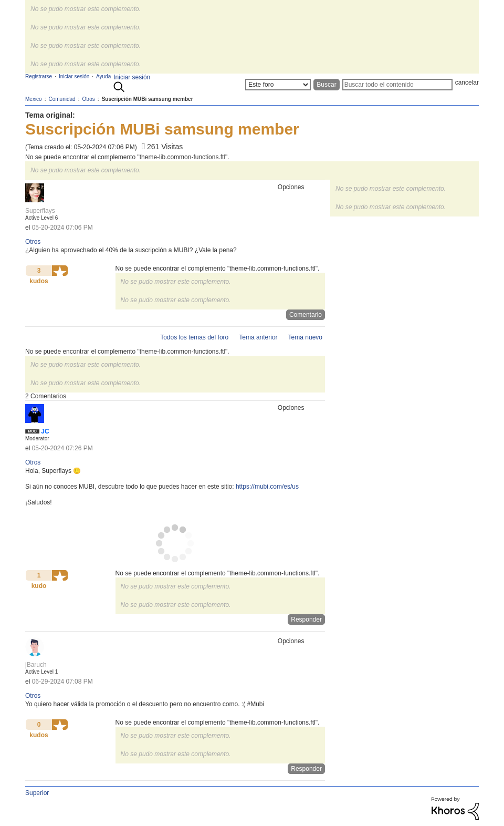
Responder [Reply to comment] (306, 619)
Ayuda (103, 76)
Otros (33, 242)
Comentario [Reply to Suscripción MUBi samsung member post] (306, 315)
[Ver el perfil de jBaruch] (36, 665)
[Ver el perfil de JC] (45, 431)
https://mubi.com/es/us (267, 487)
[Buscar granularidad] (278, 85)
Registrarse (39, 76)
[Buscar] (397, 85)
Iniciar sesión (132, 77)
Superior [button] (37, 793)
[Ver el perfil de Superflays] (40, 211)
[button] (60, 271)
